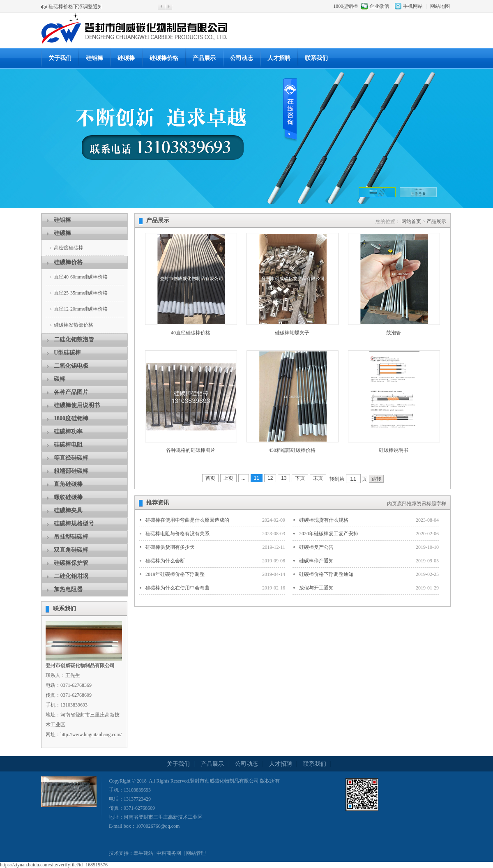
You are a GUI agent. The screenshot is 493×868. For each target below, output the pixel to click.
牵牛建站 (143, 853)
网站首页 (411, 221)
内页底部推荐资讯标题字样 (417, 504)
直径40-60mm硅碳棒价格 (81, 277)
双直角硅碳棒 (71, 550)
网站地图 (440, 6)
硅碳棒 (126, 58)
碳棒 (60, 379)
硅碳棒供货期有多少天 (170, 547)
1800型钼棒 (346, 6)
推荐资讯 (158, 503)
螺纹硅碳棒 (68, 497)
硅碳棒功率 (68, 432)
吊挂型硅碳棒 (71, 537)
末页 (318, 478)
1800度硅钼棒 (71, 418)
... (244, 478)
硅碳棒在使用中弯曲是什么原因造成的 (187, 520)
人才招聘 (279, 58)
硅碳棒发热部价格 (74, 325)
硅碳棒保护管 (71, 563)
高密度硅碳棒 (69, 248)
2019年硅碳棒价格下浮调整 (175, 574)
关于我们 (60, 58)
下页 (300, 478)
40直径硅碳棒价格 (191, 333)
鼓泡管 (394, 333)
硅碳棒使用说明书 (77, 405)
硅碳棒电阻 (68, 445)
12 (270, 478)
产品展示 (204, 58)
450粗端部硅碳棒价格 (292, 450)
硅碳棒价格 (164, 58)
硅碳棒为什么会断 (165, 561)
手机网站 (413, 6)
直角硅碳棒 (68, 484)
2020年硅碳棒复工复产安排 (329, 534)
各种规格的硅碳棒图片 (191, 450)
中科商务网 (169, 853)
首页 (210, 478)
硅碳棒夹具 (68, 510)
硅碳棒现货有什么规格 (324, 520)
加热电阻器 (68, 589)
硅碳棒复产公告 (316, 547)
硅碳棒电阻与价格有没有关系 (177, 534)
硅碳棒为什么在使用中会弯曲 (177, 588)
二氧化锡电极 (71, 366)
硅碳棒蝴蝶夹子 (292, 333)
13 (284, 478)
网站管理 (196, 853)
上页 (228, 478)
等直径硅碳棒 (71, 458)
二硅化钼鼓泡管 (74, 340)
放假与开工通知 (316, 588)
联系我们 (316, 58)
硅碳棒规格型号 (74, 524)
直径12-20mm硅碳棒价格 (81, 309)
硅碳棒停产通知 (316, 561)
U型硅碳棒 (67, 353)
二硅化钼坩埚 (71, 576)
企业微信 (379, 6)
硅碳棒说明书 (394, 450)
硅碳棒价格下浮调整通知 (76, 7)
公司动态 (242, 58)
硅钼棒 (94, 58)
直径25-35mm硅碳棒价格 (81, 293)
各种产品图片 (71, 392)
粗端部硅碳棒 (71, 471)
